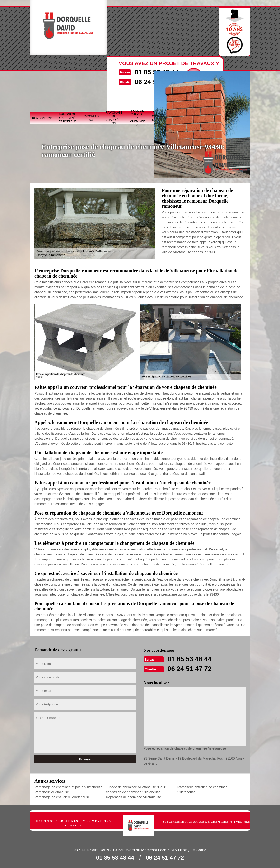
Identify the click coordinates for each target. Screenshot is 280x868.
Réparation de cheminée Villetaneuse (133, 797)
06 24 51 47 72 (191, 668)
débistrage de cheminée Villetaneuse (133, 792)
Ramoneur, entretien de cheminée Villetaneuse (203, 789)
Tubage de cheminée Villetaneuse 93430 (136, 787)
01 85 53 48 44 (191, 659)
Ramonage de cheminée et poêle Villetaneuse (68, 787)
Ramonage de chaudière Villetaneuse (62, 797)
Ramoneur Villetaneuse (52, 792)
